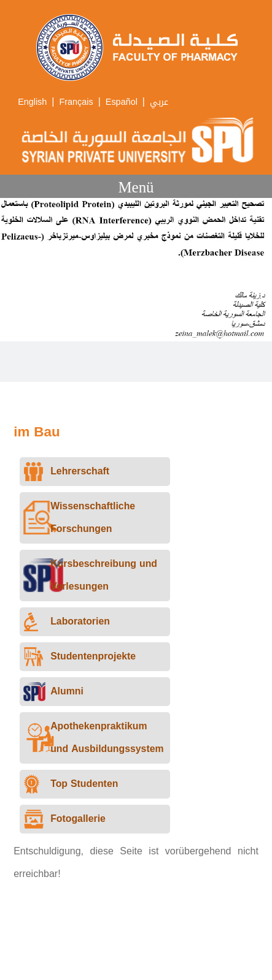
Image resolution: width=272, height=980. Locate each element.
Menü (136, 187)
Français (76, 102)
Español (122, 102)
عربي (159, 102)
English (32, 102)
